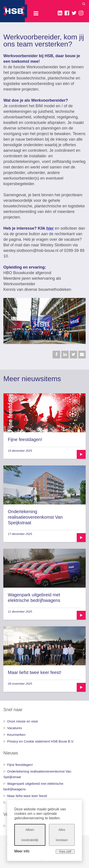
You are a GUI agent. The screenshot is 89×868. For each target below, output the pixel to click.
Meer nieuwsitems (32, 379)
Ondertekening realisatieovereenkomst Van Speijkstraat (35, 517)
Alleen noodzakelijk (30, 835)
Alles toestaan (62, 835)
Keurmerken (16, 735)
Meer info (22, 851)
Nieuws (11, 753)
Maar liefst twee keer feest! (35, 672)
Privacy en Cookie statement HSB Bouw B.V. (41, 741)
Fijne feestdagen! (25, 439)
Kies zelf (65, 852)
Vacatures (15, 728)
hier (50, 228)
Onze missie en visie (23, 721)
